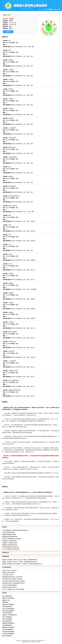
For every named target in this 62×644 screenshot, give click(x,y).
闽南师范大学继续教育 (8, 598)
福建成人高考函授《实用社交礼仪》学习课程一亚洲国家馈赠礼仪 (20, 560)
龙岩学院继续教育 (7, 606)
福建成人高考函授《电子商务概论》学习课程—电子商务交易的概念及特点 (22, 564)
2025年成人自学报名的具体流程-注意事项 (13, 581)
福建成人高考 (6, 600)
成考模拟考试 (5, 553)
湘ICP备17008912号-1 (41, 641)
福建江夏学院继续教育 (8, 611)
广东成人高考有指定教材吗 (10, 585)
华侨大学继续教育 (7, 617)
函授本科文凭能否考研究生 (10, 587)
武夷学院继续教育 (7, 625)
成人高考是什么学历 (8, 575)
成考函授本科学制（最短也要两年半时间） (14, 583)
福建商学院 (5, 602)
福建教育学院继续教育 (8, 623)
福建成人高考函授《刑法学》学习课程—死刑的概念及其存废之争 (20, 562)
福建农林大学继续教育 (8, 604)
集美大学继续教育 (7, 636)
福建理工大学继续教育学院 (10, 615)
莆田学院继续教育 (7, 621)
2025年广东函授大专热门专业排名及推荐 (13, 589)
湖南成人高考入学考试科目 (10, 571)
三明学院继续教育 (7, 613)
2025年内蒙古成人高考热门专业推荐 (12, 579)
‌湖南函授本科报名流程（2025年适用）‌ (13, 577)
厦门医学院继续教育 (8, 629)
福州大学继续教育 (7, 619)
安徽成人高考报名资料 (8, 573)
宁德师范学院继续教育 (8, 634)
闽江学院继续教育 (7, 596)
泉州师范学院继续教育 (8, 632)
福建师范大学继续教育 (8, 627)
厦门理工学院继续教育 (8, 609)
